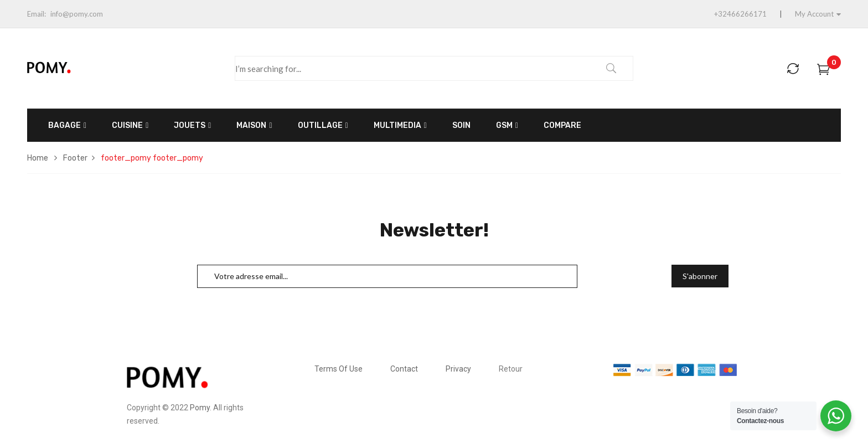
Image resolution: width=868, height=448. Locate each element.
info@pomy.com (77, 14)
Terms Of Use (339, 369)
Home (38, 158)
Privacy (458, 369)
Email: (37, 14)
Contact (404, 369)
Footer (75, 158)
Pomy (200, 408)
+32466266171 (740, 14)
